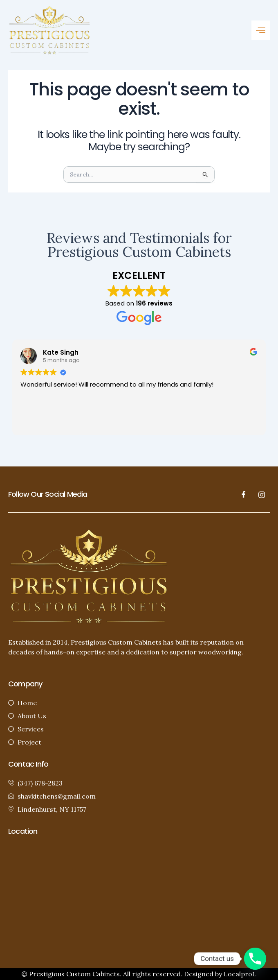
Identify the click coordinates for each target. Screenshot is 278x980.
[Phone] (255, 959)
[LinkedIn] (262, 494)
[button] (261, 30)
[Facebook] (244, 494)
